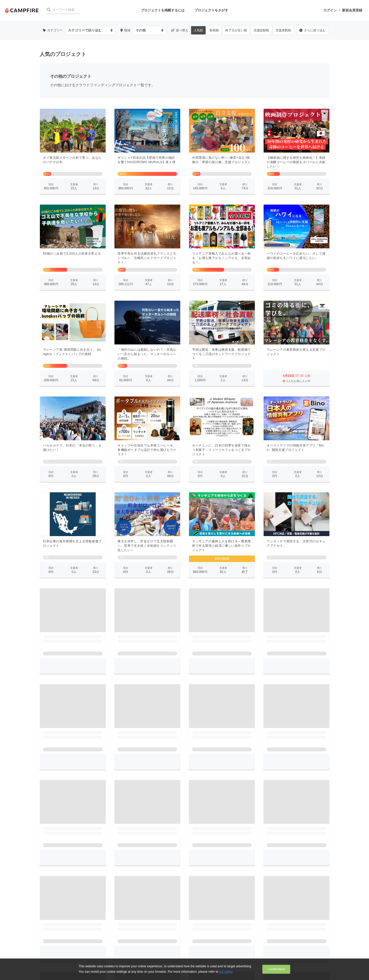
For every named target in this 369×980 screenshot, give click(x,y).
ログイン (330, 10)
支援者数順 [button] (283, 30)
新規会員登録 (352, 10)
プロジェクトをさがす (211, 10)
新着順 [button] (214, 30)
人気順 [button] (198, 30)
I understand (276, 969)
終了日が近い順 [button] (236, 30)
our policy (226, 972)
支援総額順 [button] (261, 30)
